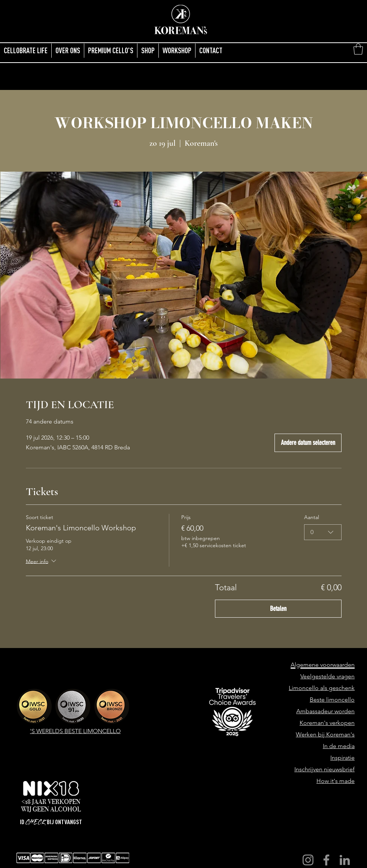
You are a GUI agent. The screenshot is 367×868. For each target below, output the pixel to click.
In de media (339, 746)
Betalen (278, 609)
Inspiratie (342, 758)
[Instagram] (308, 860)
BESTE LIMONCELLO (92, 731)
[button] (358, 49)
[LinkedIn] (345, 860)
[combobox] (323, 532)
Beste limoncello (332, 700)
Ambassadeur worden (325, 711)
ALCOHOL (66, 809)
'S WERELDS (47, 731)
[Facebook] (326, 860)
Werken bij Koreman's (325, 734)
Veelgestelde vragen (327, 676)
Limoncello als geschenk (322, 688)
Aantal (312, 517)
